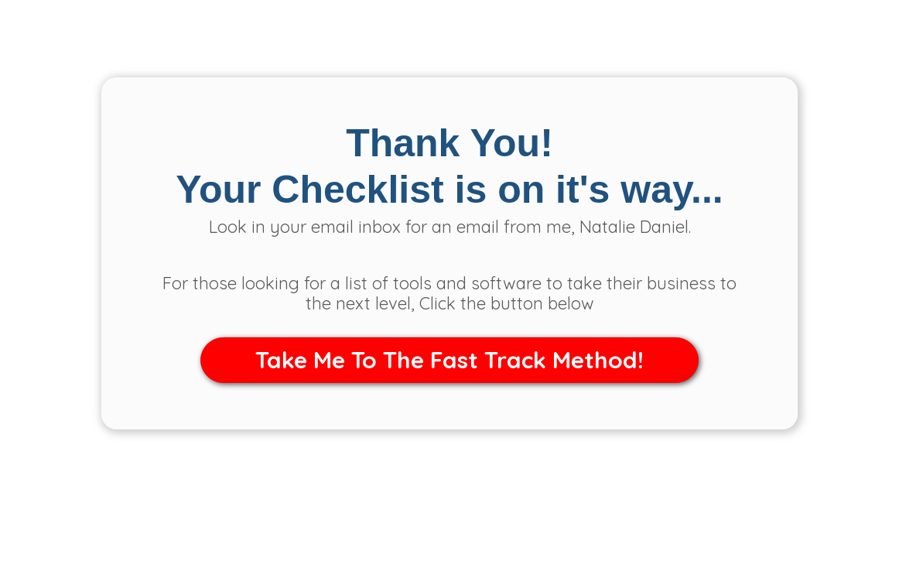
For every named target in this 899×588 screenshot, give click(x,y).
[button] (449, 360)
